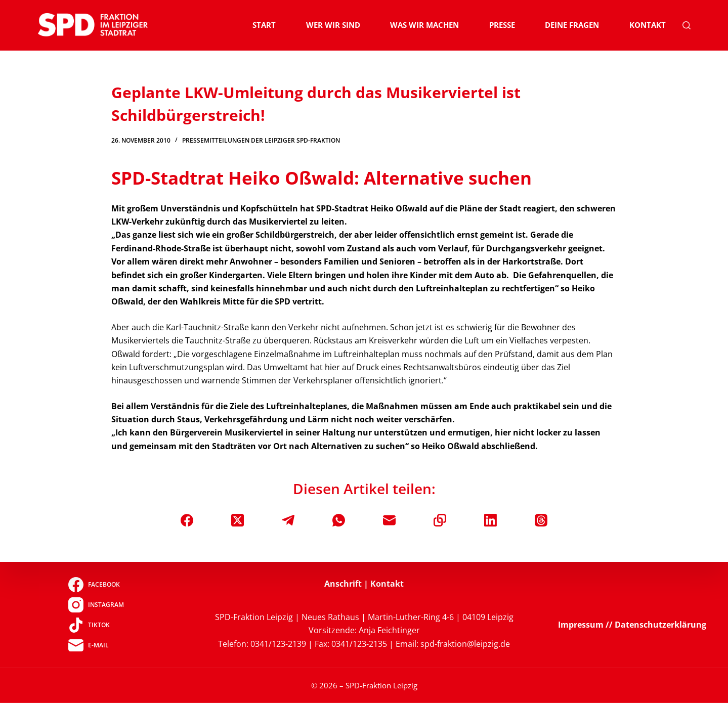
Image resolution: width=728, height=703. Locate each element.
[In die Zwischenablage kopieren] (440, 520)
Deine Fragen (572, 25)
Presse (502, 25)
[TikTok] (96, 625)
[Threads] (541, 520)
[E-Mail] (389, 520)
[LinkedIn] (490, 520)
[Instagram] (96, 605)
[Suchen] (687, 25)
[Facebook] (187, 520)
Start (264, 25)
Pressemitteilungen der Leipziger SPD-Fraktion (261, 140)
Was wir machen (424, 25)
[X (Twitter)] (238, 520)
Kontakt (648, 25)
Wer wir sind (333, 25)
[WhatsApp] (339, 520)
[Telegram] (288, 520)
